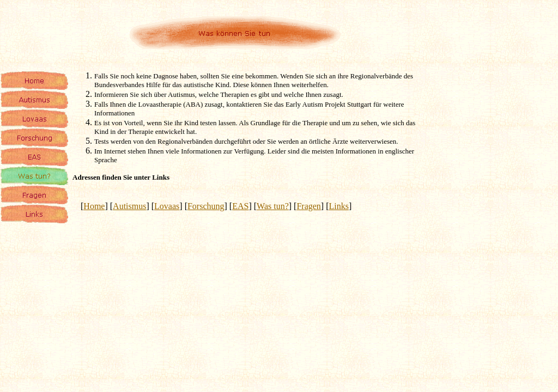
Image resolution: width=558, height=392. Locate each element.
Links (339, 206)
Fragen (308, 206)
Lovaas (167, 206)
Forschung (206, 206)
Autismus (129, 206)
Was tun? (273, 206)
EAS (240, 206)
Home (94, 206)
